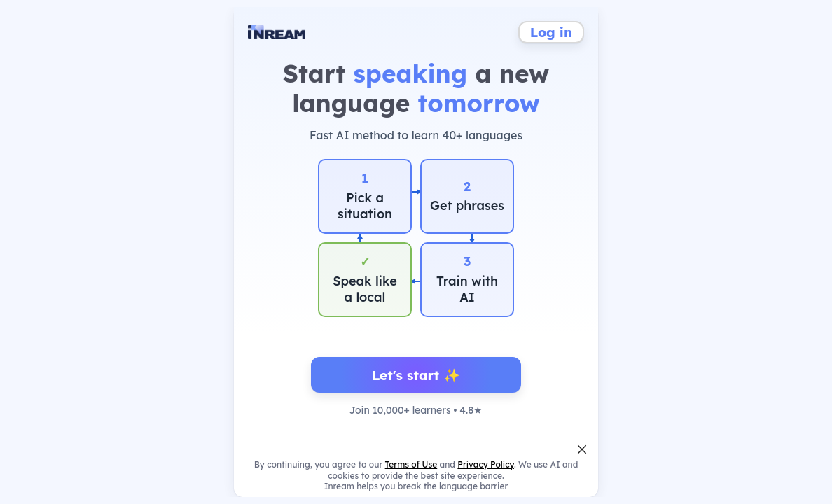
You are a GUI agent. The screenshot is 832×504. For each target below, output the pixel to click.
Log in (551, 32)
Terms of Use (411, 464)
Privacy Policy (486, 464)
